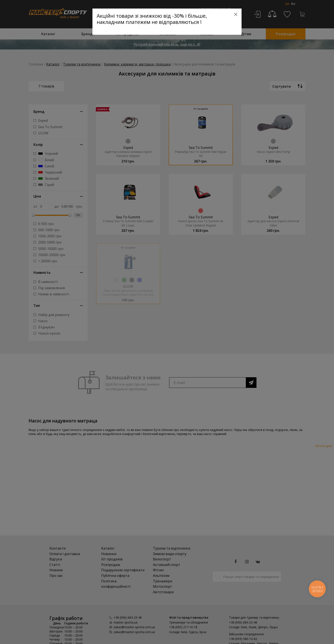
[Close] (236, 14)
